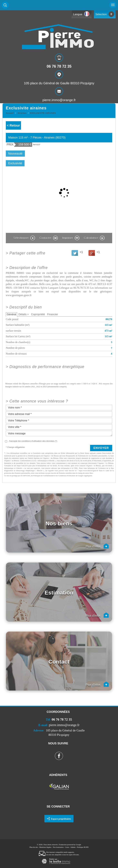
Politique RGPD (83, 847)
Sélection (101, 14)
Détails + (24, 314)
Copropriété (38, 314)
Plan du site (34, 847)
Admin (73, 847)
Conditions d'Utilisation (67, 476)
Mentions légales (45, 847)
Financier (53, 314)
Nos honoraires (58, 847)
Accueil (10, 113)
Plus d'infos (97, 546)
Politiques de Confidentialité (44, 476)
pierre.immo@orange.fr (59, 100)
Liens (67, 847)
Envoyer (101, 448)
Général (11, 314)
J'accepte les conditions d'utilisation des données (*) (33, 441)
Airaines (22, 113)
